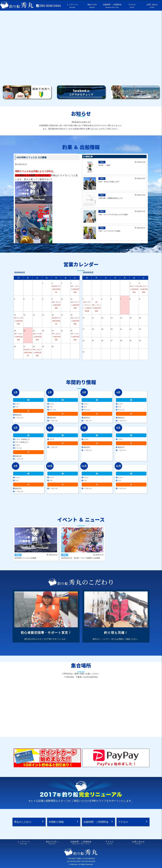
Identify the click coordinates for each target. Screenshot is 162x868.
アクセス (123, 822)
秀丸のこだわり (23, 822)
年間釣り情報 (56, 822)
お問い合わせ (138, 843)
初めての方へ (52, 843)
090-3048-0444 (50, 6)
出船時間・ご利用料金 (96, 822)
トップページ (24, 843)
